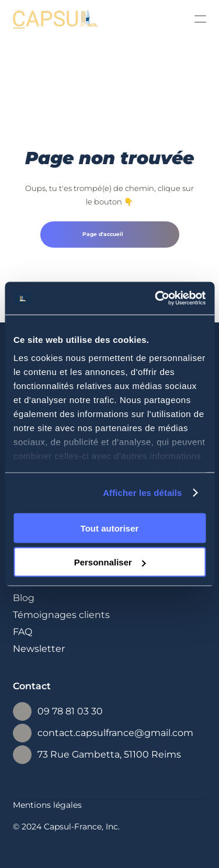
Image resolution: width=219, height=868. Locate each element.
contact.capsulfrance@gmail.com (115, 733)
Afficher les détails (142, 493)
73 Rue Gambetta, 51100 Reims (109, 754)
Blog (24, 598)
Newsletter (39, 649)
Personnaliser (110, 562)
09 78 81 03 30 (70, 711)
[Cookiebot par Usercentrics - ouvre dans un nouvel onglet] (156, 298)
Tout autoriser (110, 528)
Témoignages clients (61, 615)
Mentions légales (47, 805)
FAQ (22, 632)
